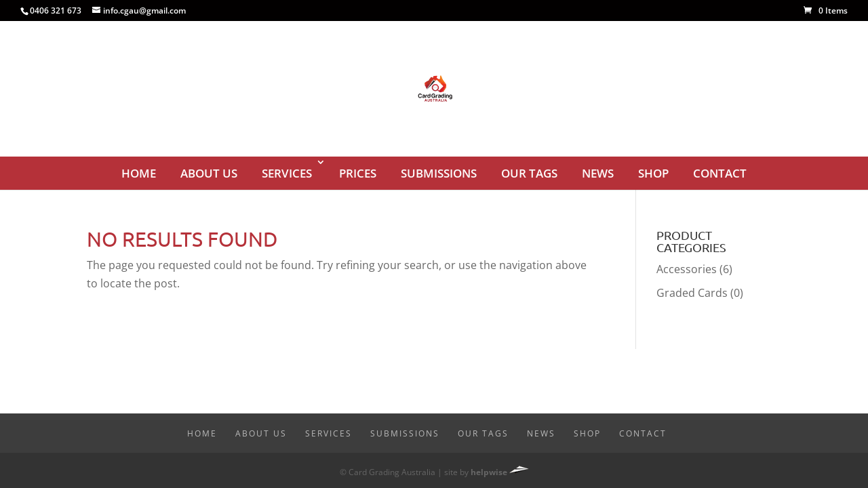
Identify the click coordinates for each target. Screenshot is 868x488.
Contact (720, 173)
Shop (653, 173)
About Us (209, 173)
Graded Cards (692, 293)
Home (139, 173)
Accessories (687, 269)
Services (287, 173)
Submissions (439, 173)
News (598, 173)
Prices (358, 173)
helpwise (489, 472)
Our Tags (529, 173)
